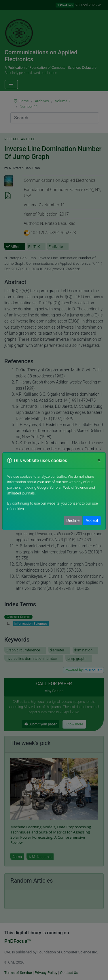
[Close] (99, 460)
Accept (92, 520)
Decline (73, 520)
